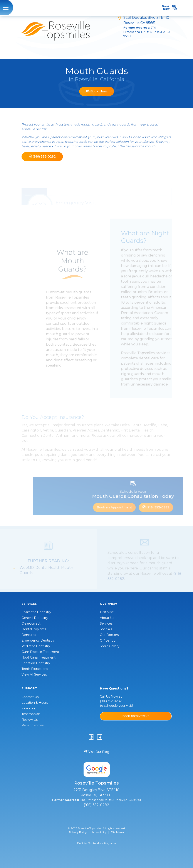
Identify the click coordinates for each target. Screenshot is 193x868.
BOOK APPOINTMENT (136, 716)
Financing (29, 708)
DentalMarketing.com (102, 843)
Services (106, 623)
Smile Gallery (110, 646)
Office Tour (108, 640)
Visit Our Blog (97, 752)
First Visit (107, 612)
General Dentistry (35, 618)
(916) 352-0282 (42, 156)
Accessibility (99, 832)
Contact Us (30, 697)
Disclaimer (118, 832)
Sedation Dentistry (36, 663)
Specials (106, 629)
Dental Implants (34, 629)
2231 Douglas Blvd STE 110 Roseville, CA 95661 (148, 27)
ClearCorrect (31, 623)
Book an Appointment (119, 507)
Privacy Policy (78, 832)
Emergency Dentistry (38, 640)
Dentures (29, 635)
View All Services (34, 674)
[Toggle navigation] (7, 8)
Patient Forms (33, 725)
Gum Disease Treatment (40, 652)
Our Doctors (109, 635)
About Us (107, 618)
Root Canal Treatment (39, 657)
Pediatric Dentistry (36, 646)
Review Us (30, 720)
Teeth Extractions (35, 669)
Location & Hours (35, 703)
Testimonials (31, 714)
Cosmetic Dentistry (36, 612)
